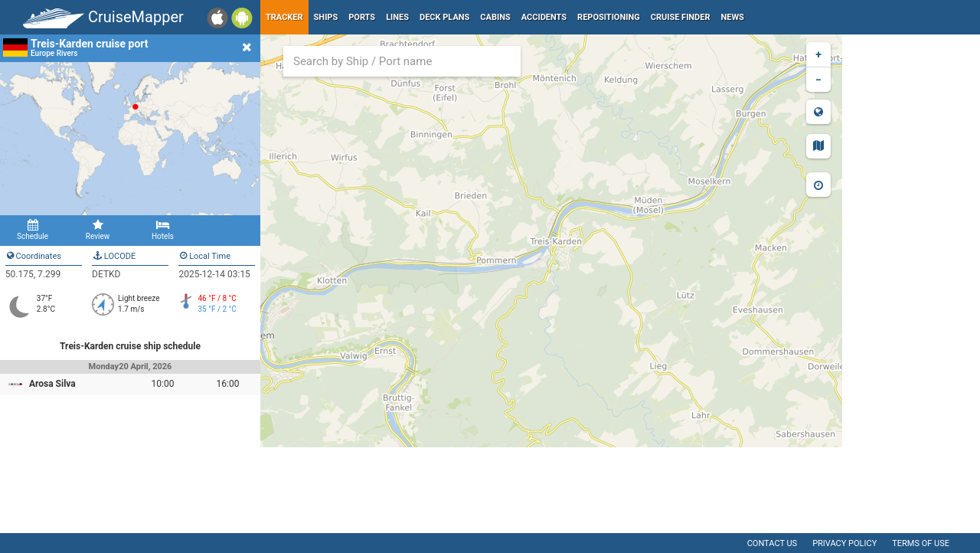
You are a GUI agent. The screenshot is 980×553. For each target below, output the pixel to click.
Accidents (544, 17)
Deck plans (444, 17)
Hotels (163, 230)
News (733, 17)
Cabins (495, 17)
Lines (397, 17)
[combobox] (402, 61)
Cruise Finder (681, 17)
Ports (362, 17)
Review (98, 230)
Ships (326, 17)
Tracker (284, 17)
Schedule (33, 230)
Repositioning (609, 17)
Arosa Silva (52, 384)
